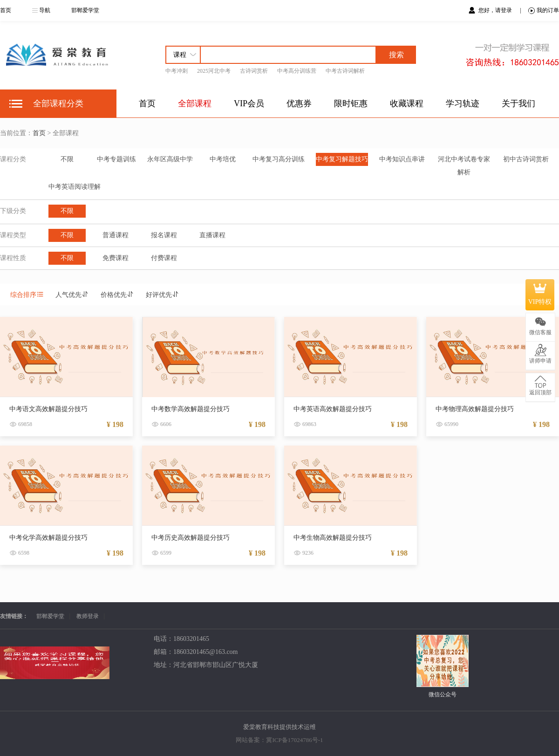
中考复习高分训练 (279, 159)
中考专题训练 (116, 159)
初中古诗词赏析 (526, 159)
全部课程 (195, 103)
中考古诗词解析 (345, 71)
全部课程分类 (58, 103)
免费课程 (116, 258)
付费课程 (164, 258)
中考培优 (223, 159)
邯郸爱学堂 (85, 10)
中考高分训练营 (297, 71)
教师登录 (88, 616)
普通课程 (116, 235)
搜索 (396, 55)
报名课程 (164, 235)
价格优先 (117, 295)
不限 (67, 159)
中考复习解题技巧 (342, 159)
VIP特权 (540, 295)
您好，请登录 (496, 10)
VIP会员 (249, 103)
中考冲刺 (177, 71)
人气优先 (72, 295)
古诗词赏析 (254, 71)
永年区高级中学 (170, 159)
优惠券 (299, 103)
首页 (6, 10)
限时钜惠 (351, 103)
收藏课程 (407, 103)
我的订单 (544, 10)
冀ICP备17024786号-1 (294, 740)
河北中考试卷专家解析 (464, 166)
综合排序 (27, 295)
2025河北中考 (214, 71)
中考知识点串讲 (402, 159)
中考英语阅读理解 (75, 187)
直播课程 (212, 235)
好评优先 (163, 295)
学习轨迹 (463, 103)
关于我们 (518, 103)
